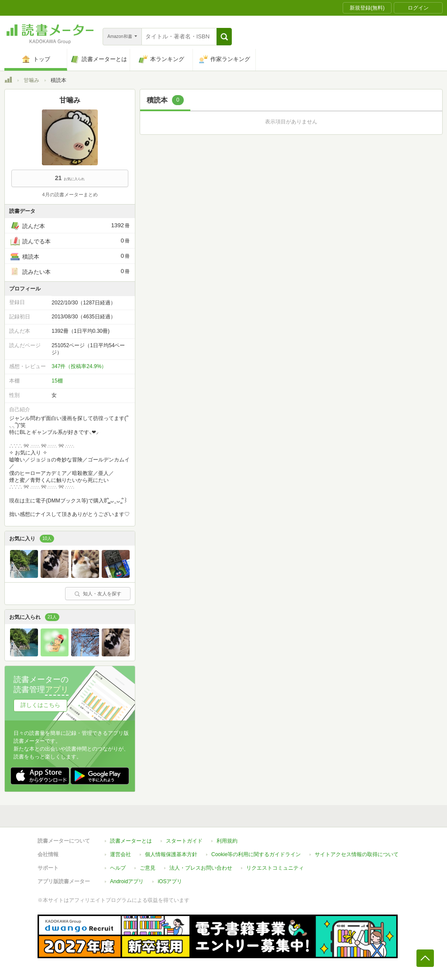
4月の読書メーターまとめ (70, 195)
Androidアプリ (127, 881)
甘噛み (31, 80)
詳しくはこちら (40, 705)
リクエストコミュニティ (275, 868)
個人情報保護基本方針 (171, 854)
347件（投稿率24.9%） (79, 366)
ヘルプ (118, 868)
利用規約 (227, 841)
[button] (224, 37)
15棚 (57, 381)
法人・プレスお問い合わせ (201, 868)
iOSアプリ (170, 881)
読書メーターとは (131, 841)
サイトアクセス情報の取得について (357, 854)
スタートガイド (184, 841)
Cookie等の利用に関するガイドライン (256, 854)
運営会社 (120, 854)
